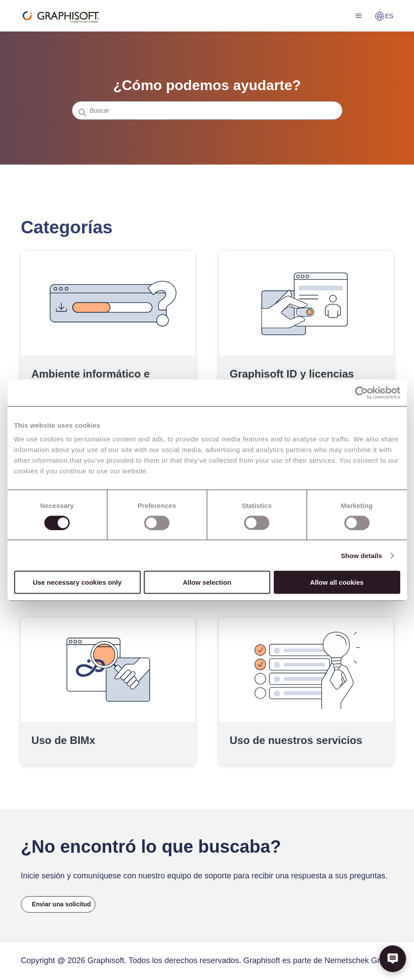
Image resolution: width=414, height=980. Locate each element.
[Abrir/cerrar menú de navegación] (359, 16)
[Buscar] (207, 110)
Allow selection (207, 582)
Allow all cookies (337, 582)
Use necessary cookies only (77, 582)
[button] (393, 959)
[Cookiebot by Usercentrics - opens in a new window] (361, 393)
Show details (361, 555)
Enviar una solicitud (61, 904)
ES (384, 16)
